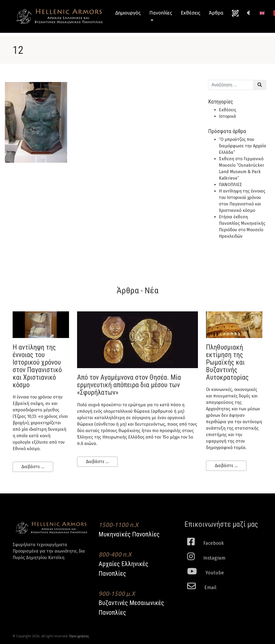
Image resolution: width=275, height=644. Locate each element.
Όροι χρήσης (79, 636)
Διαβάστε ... (33, 467)
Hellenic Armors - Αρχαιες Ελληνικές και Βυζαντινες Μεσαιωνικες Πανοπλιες (60, 16)
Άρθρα (216, 13)
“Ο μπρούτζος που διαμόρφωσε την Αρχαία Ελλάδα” (243, 146)
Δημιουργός (128, 13)
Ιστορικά (227, 116)
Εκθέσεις (191, 13)
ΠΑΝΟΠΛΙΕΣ (230, 185)
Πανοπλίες (161, 13)
